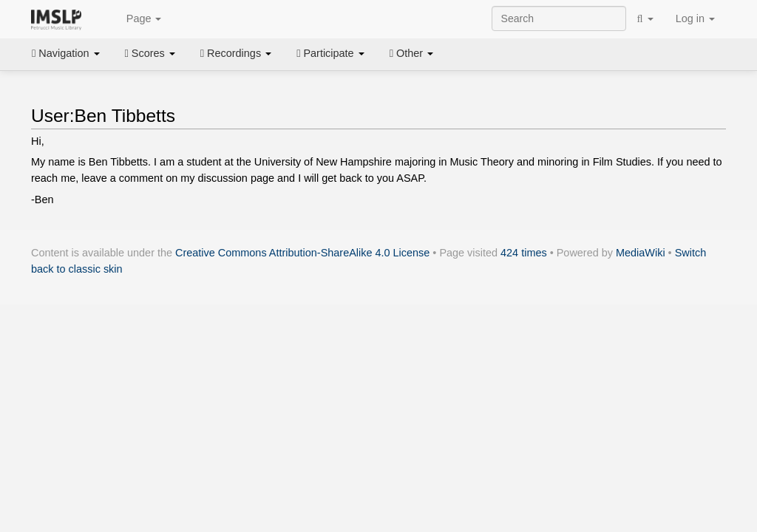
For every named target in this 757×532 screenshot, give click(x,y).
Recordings (236, 53)
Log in (695, 18)
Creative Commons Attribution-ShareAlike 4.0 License (302, 253)
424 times (524, 253)
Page (136, 19)
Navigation (66, 53)
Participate (330, 53)
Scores (150, 53)
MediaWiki (641, 253)
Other (411, 53)
